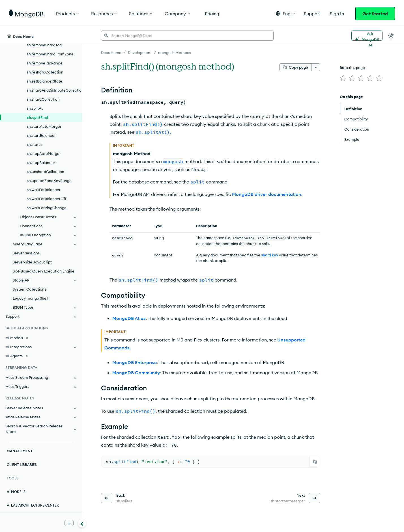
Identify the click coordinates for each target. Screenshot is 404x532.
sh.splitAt (35, 108)
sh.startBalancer (41, 135)
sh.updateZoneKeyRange (49, 181)
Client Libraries (22, 465)
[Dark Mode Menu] (391, 36)
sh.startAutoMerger (44, 126)
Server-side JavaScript (32, 262)
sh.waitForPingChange (47, 208)
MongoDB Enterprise (135, 362)
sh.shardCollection (43, 99)
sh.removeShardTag (44, 45)
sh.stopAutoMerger (44, 153)
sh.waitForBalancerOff (47, 199)
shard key (270, 255)
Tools (13, 478)
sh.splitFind (37, 117)
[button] (285, 13)
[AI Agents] (41, 356)
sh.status (35, 144)
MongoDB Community (136, 373)
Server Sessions (26, 253)
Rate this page (352, 68)
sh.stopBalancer (41, 163)
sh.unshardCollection (46, 172)
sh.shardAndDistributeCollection (54, 90)
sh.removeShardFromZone (50, 54)
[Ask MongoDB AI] (367, 36)
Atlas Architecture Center (33, 505)
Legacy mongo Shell (30, 298)
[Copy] (315, 462)
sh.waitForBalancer (44, 190)
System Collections (29, 289)
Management (20, 451)
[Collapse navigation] (82, 523)
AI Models (16, 492)
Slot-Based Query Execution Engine (44, 271)
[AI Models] (41, 338)
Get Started (375, 14)
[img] (343, 78)
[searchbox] (187, 36)
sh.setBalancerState (45, 81)
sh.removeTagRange (45, 63)
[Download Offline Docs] (69, 523)
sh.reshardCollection (45, 72)
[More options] (316, 67)
